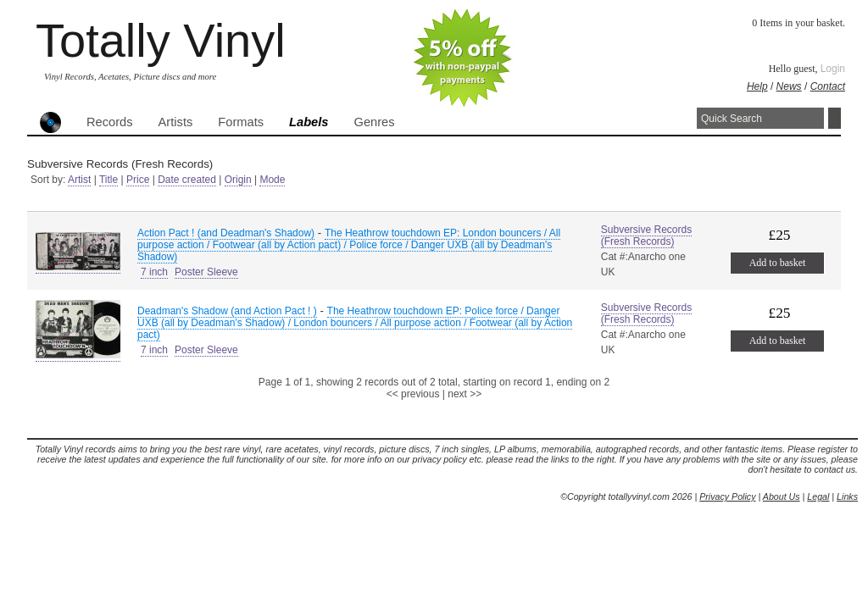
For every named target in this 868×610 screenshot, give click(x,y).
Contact (828, 86)
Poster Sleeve (206, 272)
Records (110, 122)
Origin (238, 180)
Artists (176, 122)
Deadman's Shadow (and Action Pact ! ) (227, 311)
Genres (374, 122)
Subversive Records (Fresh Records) (646, 236)
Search (835, 118)
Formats (241, 122)
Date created (187, 180)
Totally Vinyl (161, 40)
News (789, 86)
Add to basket (778, 263)
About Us (782, 496)
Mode (272, 180)
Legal (818, 496)
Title (108, 180)
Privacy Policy (727, 496)
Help (757, 86)
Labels (309, 122)
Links (847, 496)
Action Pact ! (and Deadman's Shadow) (226, 233)
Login (833, 69)
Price (138, 180)
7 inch (154, 272)
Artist (79, 180)
